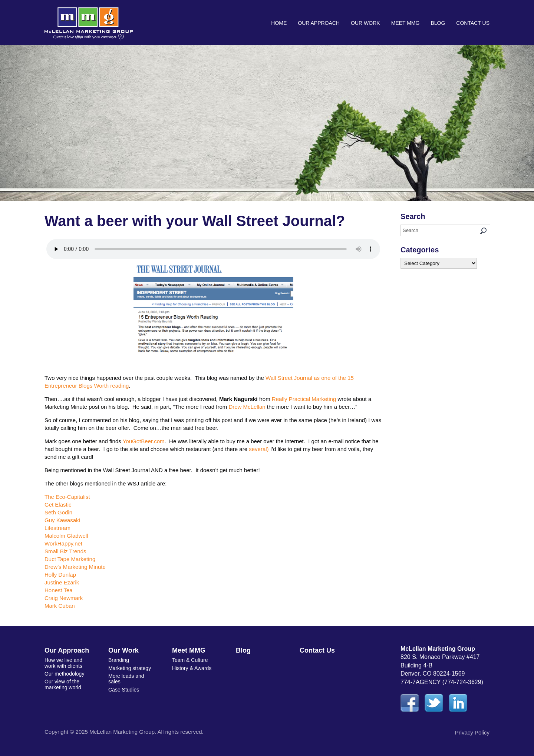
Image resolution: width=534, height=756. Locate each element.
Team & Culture (190, 660)
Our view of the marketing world (63, 684)
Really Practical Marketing (304, 399)
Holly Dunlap (60, 575)
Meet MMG (406, 23)
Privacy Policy (472, 732)
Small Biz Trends (65, 551)
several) (259, 449)
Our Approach (319, 23)
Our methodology (64, 674)
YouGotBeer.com (144, 441)
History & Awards (192, 668)
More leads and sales (126, 679)
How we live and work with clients (63, 663)
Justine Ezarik (62, 582)
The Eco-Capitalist (67, 497)
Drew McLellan (247, 407)
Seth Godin (58, 512)
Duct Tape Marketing (70, 559)
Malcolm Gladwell (66, 536)
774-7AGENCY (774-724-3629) (442, 682)
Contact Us (473, 23)
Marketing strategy (130, 668)
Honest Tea (59, 590)
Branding (119, 660)
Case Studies (124, 690)
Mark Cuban (60, 606)
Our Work (365, 23)
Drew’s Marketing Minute (75, 567)
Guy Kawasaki (62, 520)
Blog (438, 23)
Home (279, 23)
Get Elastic (58, 505)
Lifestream (57, 528)
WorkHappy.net (63, 543)
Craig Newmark (64, 598)
